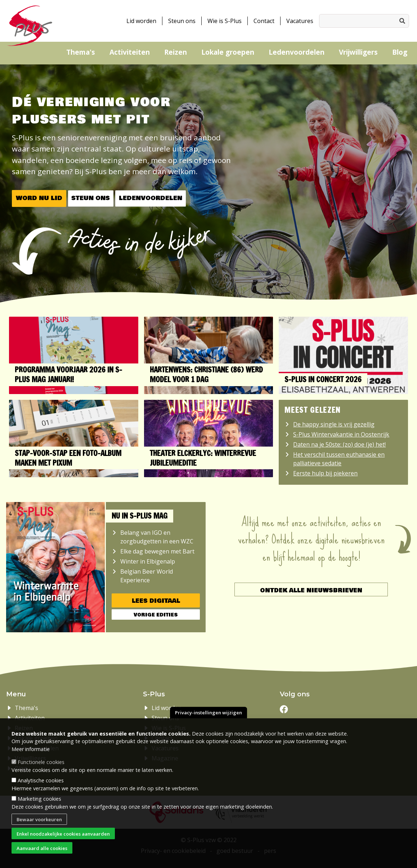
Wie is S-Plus (225, 21)
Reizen (176, 52)
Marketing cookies (39, 802)
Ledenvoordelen (297, 52)
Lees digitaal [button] (156, 601)
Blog (400, 52)
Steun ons (182, 21)
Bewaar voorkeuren (39, 822)
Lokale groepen (228, 52)
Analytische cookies (41, 783)
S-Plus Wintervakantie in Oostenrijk (341, 434)
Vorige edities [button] (156, 615)
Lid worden (141, 21)
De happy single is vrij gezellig (334, 424)
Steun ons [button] (91, 198)
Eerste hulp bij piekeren (325, 473)
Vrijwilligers (358, 52)
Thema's (81, 52)
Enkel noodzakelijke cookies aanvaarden (63, 836)
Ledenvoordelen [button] (151, 198)
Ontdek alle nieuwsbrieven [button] (311, 590)
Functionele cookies (41, 765)
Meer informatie (31, 752)
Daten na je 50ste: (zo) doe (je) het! (339, 444)
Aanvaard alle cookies (42, 851)
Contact (264, 21)
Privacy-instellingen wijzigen (208, 715)
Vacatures (300, 21)
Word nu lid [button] (39, 198)
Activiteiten (130, 52)
